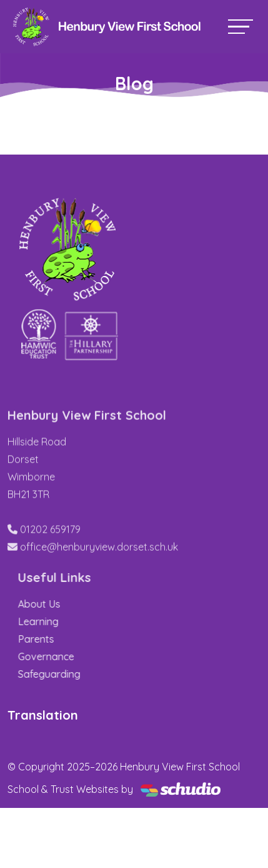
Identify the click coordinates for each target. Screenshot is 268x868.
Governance (72, 656)
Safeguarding (76, 674)
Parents (62, 639)
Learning (65, 621)
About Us (66, 604)
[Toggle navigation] (241, 27)
